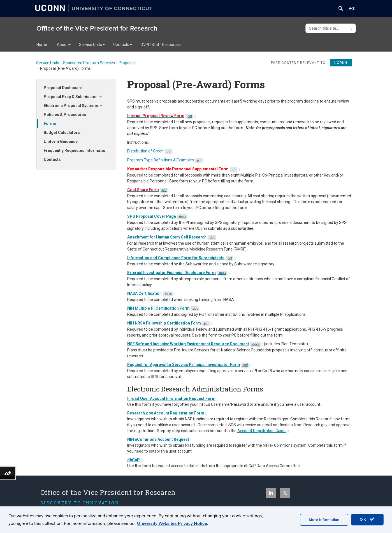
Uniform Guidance (61, 142)
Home (42, 45)
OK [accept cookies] (367, 519)
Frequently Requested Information (76, 150)
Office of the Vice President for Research (97, 28)
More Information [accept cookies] (324, 520)
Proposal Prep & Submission (71, 97)
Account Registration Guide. (263, 431)
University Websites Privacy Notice (172, 523)
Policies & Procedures (65, 115)
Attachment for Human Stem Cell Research (172, 237)
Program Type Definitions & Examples (165, 160)
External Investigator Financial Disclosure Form (178, 273)
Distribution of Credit (150, 151)
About (64, 45)
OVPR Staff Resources (161, 45)
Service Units (92, 45)
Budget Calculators (62, 133)
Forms (50, 124)
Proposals (128, 63)
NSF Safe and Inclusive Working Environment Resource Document (195, 344)
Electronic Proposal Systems (71, 106)
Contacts (123, 45)
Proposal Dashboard (63, 88)
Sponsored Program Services (89, 63)
